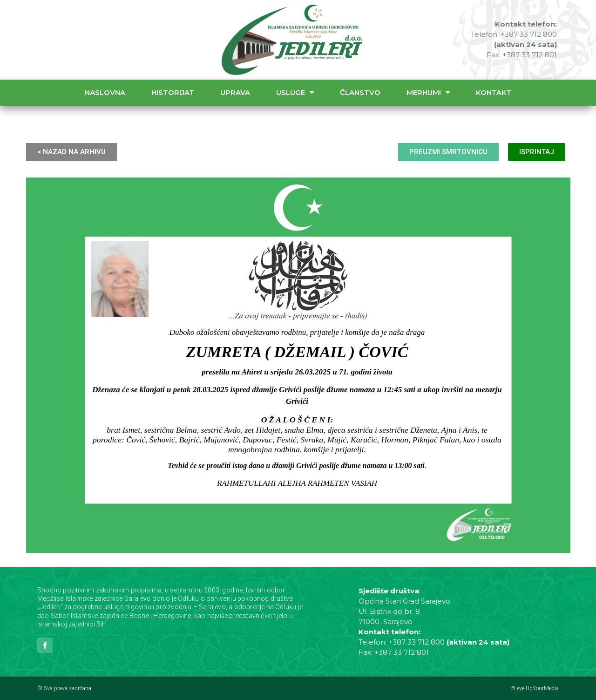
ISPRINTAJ (537, 152)
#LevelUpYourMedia (535, 688)
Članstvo (360, 92)
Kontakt (494, 92)
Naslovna (105, 92)
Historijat (173, 92)
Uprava (235, 92)
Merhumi (428, 92)
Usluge (295, 92)
